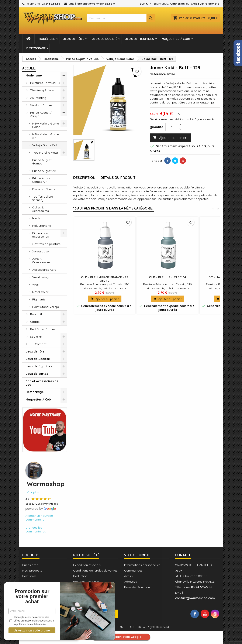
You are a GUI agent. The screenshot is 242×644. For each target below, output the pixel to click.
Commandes (133, 570)
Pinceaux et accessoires (40, 235)
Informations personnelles (142, 565)
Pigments (39, 299)
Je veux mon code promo (32, 630)
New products (32, 570)
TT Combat (38, 344)
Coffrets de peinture (46, 244)
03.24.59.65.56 (51, 4)
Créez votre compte (205, 4)
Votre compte (137, 555)
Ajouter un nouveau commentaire (39, 518)
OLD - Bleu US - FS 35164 (168, 277)
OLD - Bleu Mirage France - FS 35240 (105, 279)
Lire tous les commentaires (36, 529)
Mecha (37, 218)
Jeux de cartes (37, 374)
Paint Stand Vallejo (46, 307)
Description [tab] (84, 178)
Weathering (40, 277)
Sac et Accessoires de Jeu (42, 383)
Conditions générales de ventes (95, 570)
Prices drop (30, 565)
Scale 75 (36, 337)
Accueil (29, 68)
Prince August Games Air (42, 180)
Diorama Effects (44, 189)
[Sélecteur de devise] (146, 4)
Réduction (80, 576)
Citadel (35, 322)
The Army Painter (42, 90)
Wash (36, 284)
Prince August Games (42, 162)
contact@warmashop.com (96, 4)
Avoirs (128, 576)
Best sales (29, 576)
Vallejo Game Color (46, 145)
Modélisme (47, 39)
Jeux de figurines (140, 39)
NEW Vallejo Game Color (45, 125)
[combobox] (121, 18)
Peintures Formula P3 (45, 83)
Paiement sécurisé (86, 582)
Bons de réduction (137, 587)
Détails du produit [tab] (118, 178)
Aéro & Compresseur (42, 260)
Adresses (131, 582)
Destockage (36, 48)
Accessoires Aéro (44, 270)
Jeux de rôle (74, 39)
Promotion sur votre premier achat (32, 596)
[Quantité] (172, 127)
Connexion (177, 4)
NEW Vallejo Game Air (45, 136)
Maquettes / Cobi (176, 39)
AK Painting (38, 98)
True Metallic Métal (45, 153)
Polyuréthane (42, 226)
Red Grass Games (43, 329)
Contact (183, 555)
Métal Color (40, 292)
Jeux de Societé (105, 39)
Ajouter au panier (170, 138)
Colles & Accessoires (40, 209)
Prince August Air (44, 171)
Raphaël (36, 314)
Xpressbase (40, 251)
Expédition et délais (87, 565)
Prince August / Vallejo (41, 114)
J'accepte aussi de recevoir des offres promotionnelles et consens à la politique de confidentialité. (32, 621)
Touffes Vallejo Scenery (43, 198)
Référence (158, 74)
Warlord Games (41, 105)
